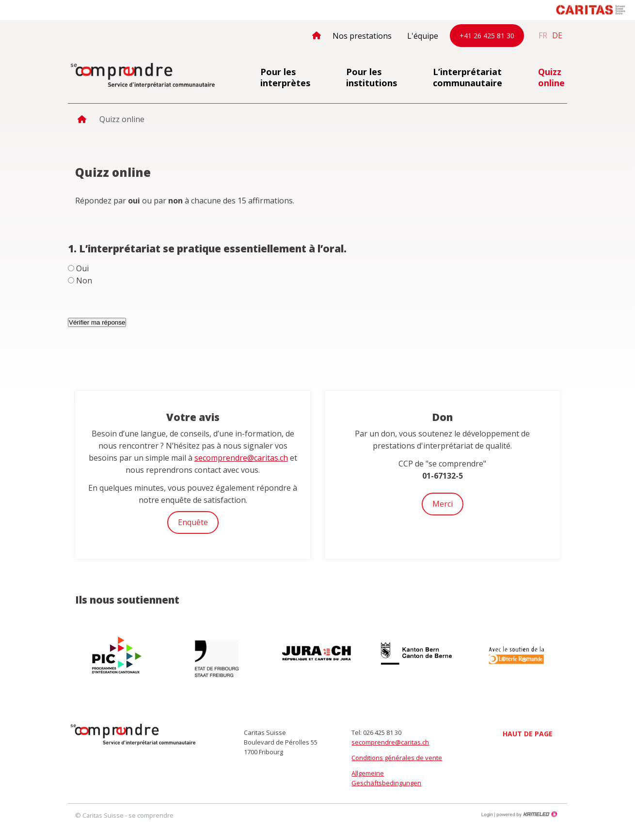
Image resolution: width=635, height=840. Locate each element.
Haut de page (528, 734)
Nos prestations (362, 36)
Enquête (193, 522)
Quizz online (551, 77)
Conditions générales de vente (397, 758)
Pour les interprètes (285, 77)
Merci (443, 504)
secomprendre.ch (143, 76)
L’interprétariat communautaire (468, 77)
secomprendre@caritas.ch (241, 458)
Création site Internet (526, 814)
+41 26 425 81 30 (487, 36)
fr (543, 35)
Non (84, 280)
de (557, 35)
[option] (118, 655)
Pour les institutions (372, 77)
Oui (82, 268)
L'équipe (423, 36)
